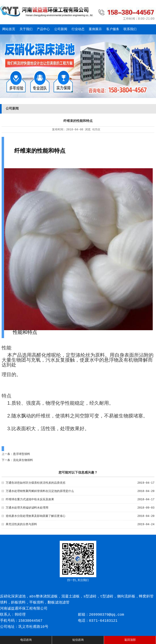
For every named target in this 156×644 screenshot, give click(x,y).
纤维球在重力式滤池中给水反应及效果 (30, 499)
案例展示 (95, 29)
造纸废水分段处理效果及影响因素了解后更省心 (36, 516)
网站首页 (9, 29)
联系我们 (130, 29)
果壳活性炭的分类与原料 (21, 524)
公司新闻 (61, 29)
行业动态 (78, 29)
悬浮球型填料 (22, 454)
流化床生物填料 (23, 460)
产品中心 (43, 29)
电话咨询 (26, 640)
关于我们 (26, 29)
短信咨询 (78, 640)
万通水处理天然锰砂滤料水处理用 (27, 508)
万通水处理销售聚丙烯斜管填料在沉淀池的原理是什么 (40, 491)
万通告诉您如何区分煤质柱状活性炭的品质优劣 (36, 483)
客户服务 (113, 29)
